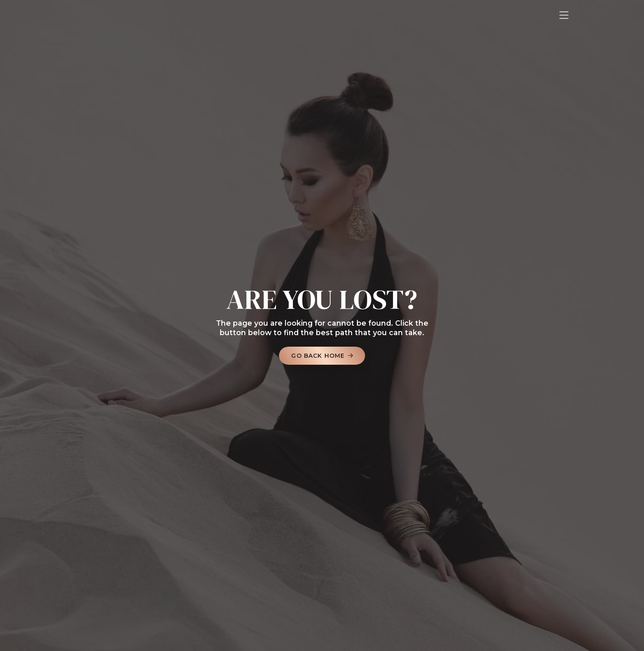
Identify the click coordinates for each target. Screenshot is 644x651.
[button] (564, 15)
